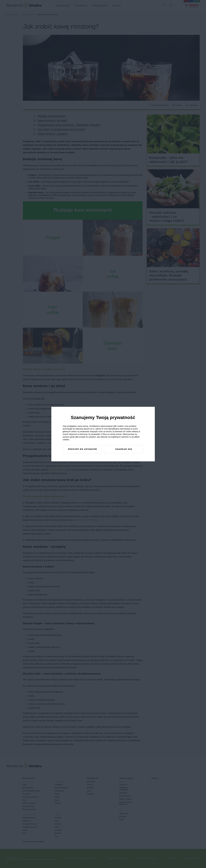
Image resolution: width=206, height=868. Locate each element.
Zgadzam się (124, 449)
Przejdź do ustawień (82, 449)
